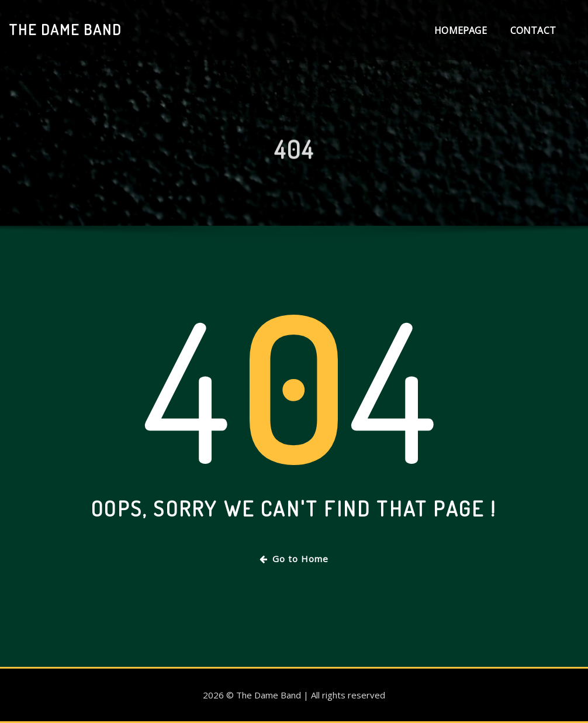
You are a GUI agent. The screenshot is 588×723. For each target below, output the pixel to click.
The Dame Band (65, 29)
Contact (533, 30)
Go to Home (294, 559)
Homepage (460, 30)
